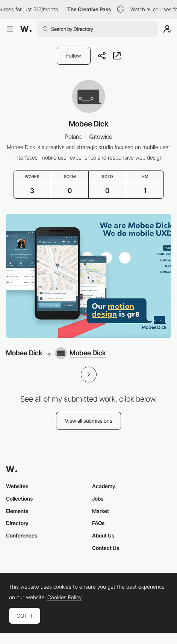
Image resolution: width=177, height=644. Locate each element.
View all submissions (89, 421)
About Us (103, 535)
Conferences (22, 535)
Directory (17, 523)
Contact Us (106, 548)
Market (101, 511)
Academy (104, 486)
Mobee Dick (24, 353)
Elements (17, 511)
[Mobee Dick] (88, 276)
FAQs (98, 523)
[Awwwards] (26, 29)
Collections (19, 499)
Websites (17, 486)
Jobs (98, 499)
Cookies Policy (64, 597)
